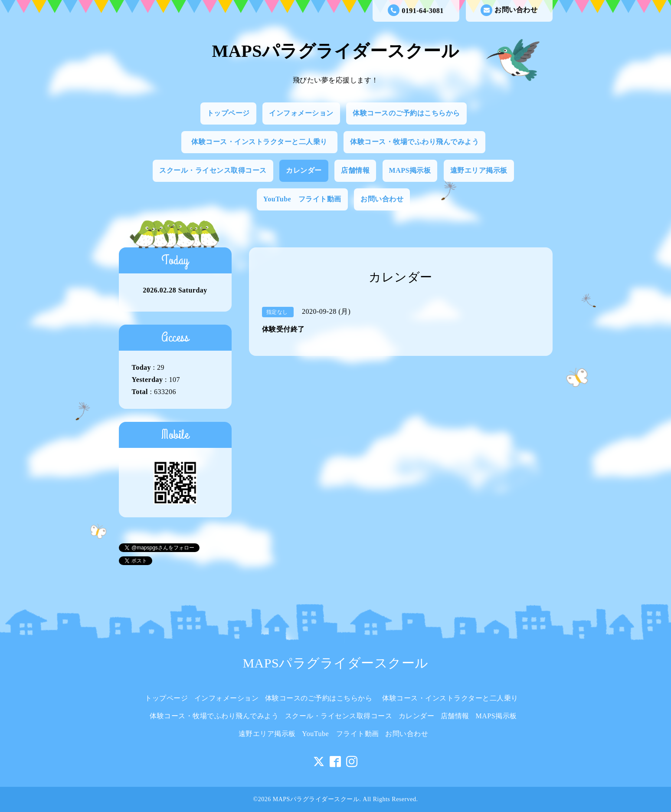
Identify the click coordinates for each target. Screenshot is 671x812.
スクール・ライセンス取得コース (213, 170)
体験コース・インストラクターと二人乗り (263, 142)
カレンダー (304, 170)
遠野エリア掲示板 (479, 170)
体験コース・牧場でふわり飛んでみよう (414, 142)
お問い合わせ (509, 10)
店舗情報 (355, 170)
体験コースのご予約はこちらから (406, 113)
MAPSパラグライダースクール (336, 51)
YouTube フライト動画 (302, 199)
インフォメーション (301, 113)
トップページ (228, 113)
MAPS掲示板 (410, 170)
